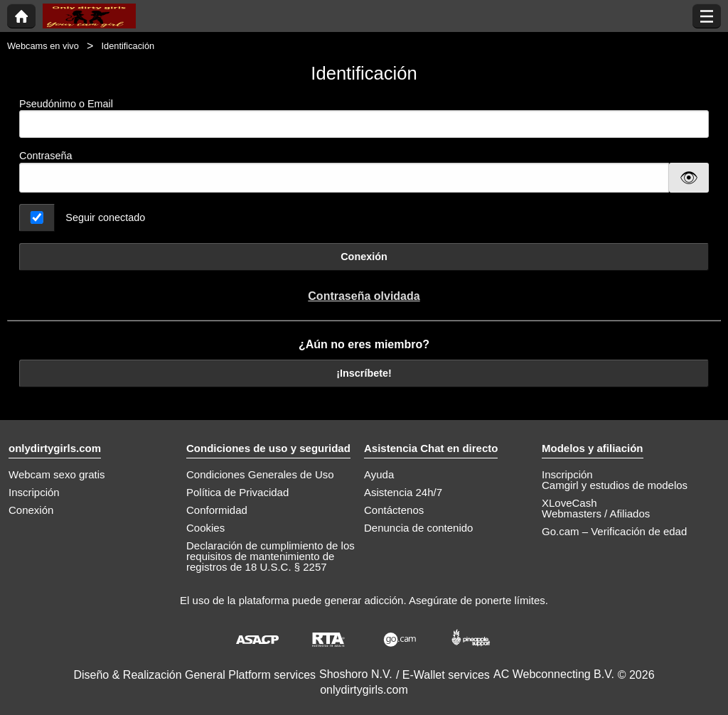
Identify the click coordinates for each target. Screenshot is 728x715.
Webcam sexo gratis (57, 474)
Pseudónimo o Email (364, 118)
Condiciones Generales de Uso (260, 474)
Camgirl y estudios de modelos (615, 485)
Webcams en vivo (43, 46)
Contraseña (45, 156)
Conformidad (217, 510)
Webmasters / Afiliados (596, 514)
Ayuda (379, 474)
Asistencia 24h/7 (403, 492)
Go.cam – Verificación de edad (614, 531)
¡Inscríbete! (364, 373)
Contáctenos (394, 510)
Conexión (364, 257)
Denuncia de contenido (418, 528)
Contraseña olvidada (364, 296)
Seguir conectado (105, 217)
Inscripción (34, 492)
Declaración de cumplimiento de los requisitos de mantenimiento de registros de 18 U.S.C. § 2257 (271, 556)
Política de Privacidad (237, 492)
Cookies (205, 528)
